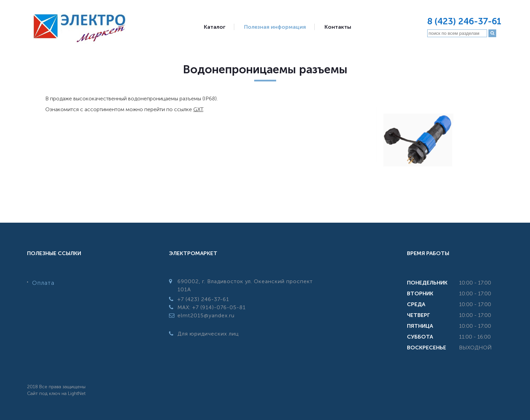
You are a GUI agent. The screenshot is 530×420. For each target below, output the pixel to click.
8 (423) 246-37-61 (464, 22)
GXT (198, 109)
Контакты (338, 27)
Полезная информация (275, 27)
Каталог (215, 27)
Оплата (43, 283)
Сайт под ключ (44, 393)
